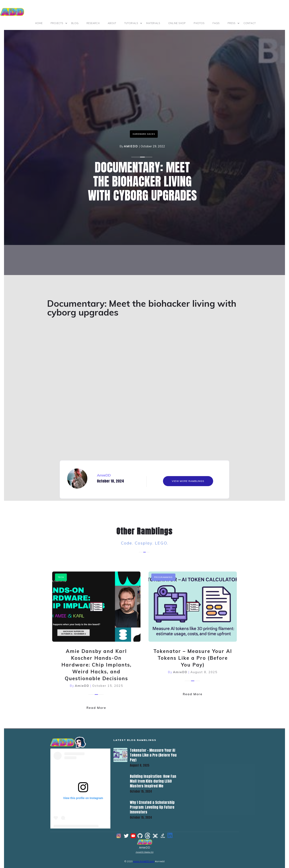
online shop (177, 23)
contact (250, 23)
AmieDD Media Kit (145, 852)
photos (199, 23)
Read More (96, 708)
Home (39, 23)
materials (153, 23)
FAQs (216, 23)
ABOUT (112, 23)
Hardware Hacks (144, 134)
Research (93, 23)
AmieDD (131, 146)
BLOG (75, 23)
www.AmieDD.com (144, 861)
